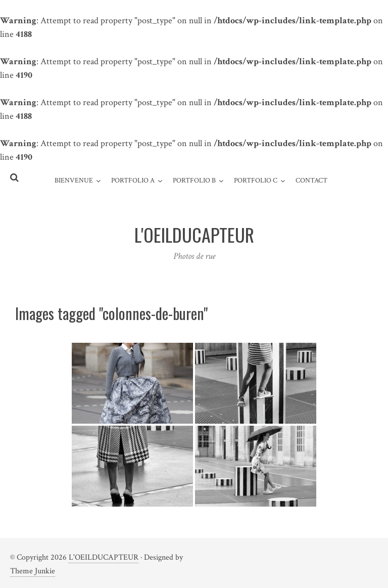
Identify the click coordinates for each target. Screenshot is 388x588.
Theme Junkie (33, 571)
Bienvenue (74, 180)
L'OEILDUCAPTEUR (104, 557)
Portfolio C (256, 180)
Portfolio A (133, 180)
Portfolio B (194, 180)
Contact (311, 180)
